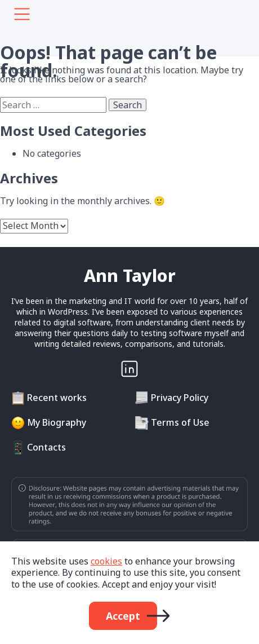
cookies (106, 561)
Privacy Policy (180, 398)
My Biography (57, 422)
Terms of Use (180, 422)
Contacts (46, 447)
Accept (123, 616)
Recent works (57, 398)
